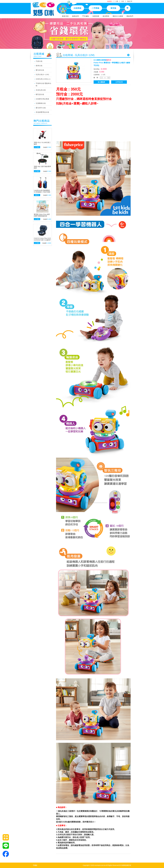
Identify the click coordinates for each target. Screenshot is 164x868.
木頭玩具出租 (41, 90)
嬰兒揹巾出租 (41, 108)
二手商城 (95, 8)
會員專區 (106, 16)
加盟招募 (96, 16)
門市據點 (86, 16)
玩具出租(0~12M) (42, 74)
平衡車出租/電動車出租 (44, 84)
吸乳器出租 (40, 94)
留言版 (113, 8)
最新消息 (65, 16)
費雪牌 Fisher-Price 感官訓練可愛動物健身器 (42, 215)
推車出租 (39, 66)
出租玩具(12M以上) (43, 79)
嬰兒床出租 (40, 70)
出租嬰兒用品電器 (42, 99)
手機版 (35, 865)
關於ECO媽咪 (118, 16)
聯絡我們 (130, 16)
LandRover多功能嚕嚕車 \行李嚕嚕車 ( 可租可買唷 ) (42, 192)
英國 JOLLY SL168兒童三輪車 (42, 143)
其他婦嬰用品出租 (42, 112)
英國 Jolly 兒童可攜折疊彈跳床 (42, 167)
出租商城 (77, 8)
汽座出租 (39, 61)
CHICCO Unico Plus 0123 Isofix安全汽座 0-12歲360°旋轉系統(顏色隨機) (42, 240)
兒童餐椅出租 (41, 103)
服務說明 (76, 16)
